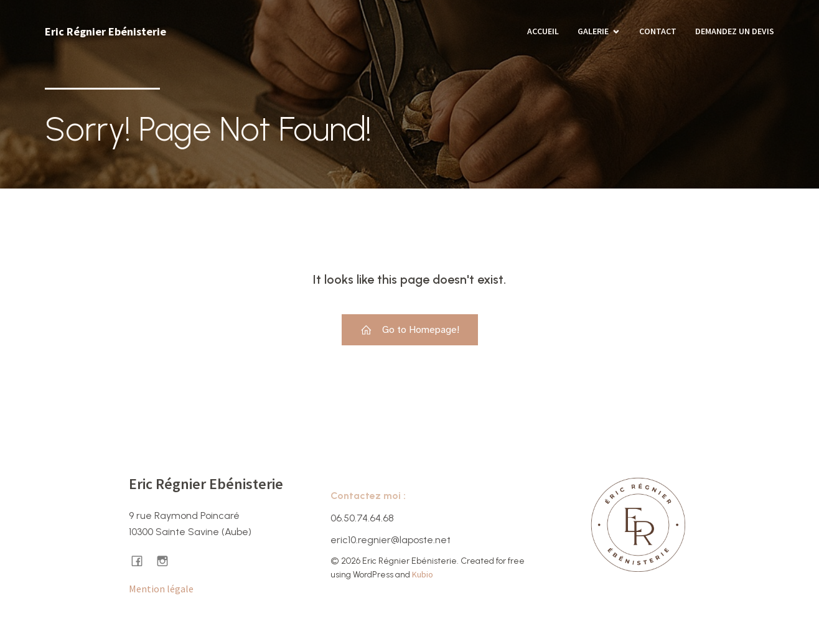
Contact (658, 31)
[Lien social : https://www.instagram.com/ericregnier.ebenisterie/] (167, 560)
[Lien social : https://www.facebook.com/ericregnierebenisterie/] (142, 560)
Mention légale (161, 589)
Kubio (423, 574)
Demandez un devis (735, 31)
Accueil (543, 31)
